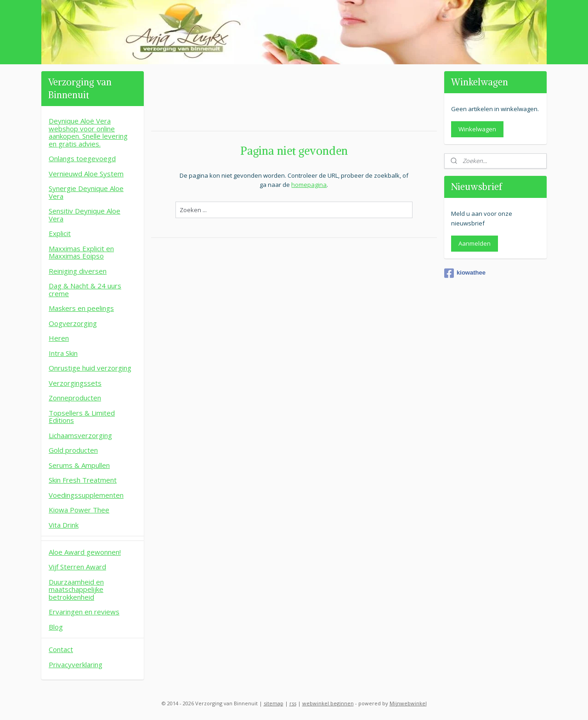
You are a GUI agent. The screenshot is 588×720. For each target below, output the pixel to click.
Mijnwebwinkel (408, 703)
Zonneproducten (75, 398)
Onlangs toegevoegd (82, 158)
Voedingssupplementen (86, 495)
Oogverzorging (73, 323)
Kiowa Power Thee (79, 510)
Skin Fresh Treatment (83, 480)
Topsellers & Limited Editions (82, 417)
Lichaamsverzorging (80, 435)
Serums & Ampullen (79, 465)
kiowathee (465, 273)
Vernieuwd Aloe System (86, 174)
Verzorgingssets (75, 383)
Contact (61, 649)
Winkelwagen (477, 129)
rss (293, 703)
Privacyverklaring (76, 664)
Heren (59, 338)
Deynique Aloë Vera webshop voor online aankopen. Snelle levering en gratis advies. (88, 132)
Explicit (60, 233)
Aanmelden (475, 243)
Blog (56, 627)
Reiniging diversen (78, 271)
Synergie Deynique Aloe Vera (86, 192)
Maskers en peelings (81, 308)
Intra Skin (63, 353)
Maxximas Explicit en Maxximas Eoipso (81, 252)
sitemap (274, 703)
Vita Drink (64, 525)
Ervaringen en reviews (84, 612)
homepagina (309, 185)
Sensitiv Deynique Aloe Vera (85, 215)
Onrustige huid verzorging (90, 368)
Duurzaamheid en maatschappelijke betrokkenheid (76, 589)
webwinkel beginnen (328, 703)
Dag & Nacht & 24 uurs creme (85, 290)
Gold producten (73, 450)
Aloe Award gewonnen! (85, 552)
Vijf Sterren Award (77, 567)
